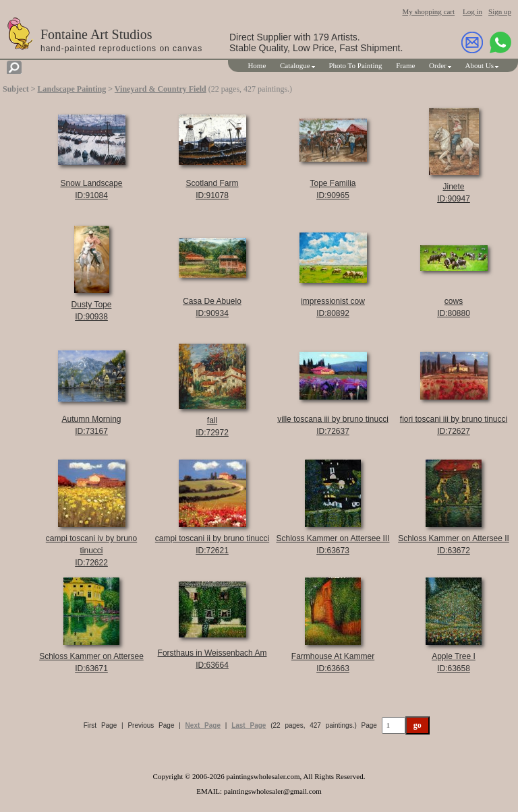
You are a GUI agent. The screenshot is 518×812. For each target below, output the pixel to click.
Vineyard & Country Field (161, 89)
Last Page (249, 725)
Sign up (500, 11)
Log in (472, 11)
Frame (405, 65)
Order (438, 65)
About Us (480, 65)
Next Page (203, 725)
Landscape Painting (72, 89)
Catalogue (295, 65)
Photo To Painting (355, 65)
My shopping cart (428, 11)
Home (257, 65)
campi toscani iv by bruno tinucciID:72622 (91, 551)
